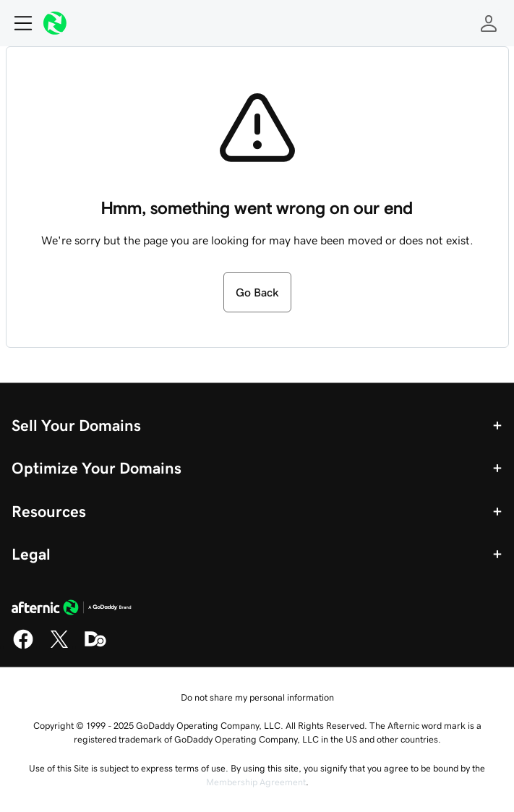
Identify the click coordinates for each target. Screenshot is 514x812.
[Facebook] (23, 646)
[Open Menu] (17, 23)
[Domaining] (95, 646)
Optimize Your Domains (97, 468)
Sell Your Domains (76, 425)
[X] (59, 646)
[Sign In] (489, 23)
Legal (31, 554)
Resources (49, 511)
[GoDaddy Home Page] (72, 610)
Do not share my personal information (257, 697)
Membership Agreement (256, 782)
